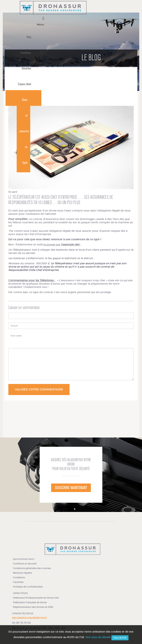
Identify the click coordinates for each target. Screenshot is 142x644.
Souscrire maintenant (71, 488)
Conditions (26, 53)
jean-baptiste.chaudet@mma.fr (29, 617)
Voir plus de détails (98, 637)
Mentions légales (22, 573)
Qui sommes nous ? (24, 559)
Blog (29, 37)
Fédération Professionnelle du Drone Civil (36, 598)
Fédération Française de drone (30, 602)
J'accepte (120, 638)
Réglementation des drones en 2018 (33, 607)
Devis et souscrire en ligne (24, 131)
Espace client (25, 84)
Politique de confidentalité (28, 587)
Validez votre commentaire (39, 389)
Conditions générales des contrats (32, 568)
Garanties (26, 68)
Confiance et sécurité (25, 564)
